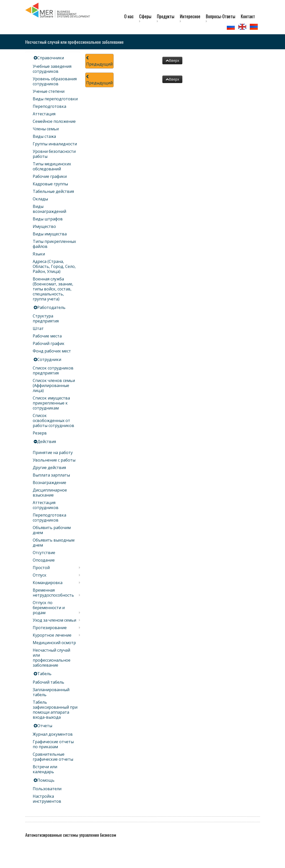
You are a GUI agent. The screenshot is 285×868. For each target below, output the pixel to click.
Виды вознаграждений (49, 209)
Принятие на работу (53, 453)
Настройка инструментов (47, 799)
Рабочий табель (48, 682)
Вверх (172, 60)
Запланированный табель (51, 692)
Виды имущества (50, 234)
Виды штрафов (48, 219)
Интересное (190, 16)
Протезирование (50, 628)
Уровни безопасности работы (54, 154)
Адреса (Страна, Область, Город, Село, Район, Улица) (54, 266)
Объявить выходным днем (54, 543)
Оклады (40, 199)
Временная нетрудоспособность (53, 593)
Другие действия (49, 468)
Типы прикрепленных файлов (54, 244)
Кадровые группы (50, 184)
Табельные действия (53, 191)
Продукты (166, 16)
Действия (47, 442)
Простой (41, 568)
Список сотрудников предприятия (53, 370)
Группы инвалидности (55, 144)
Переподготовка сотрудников (49, 518)
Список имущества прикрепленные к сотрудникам (51, 403)
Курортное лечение (52, 635)
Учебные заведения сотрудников (52, 69)
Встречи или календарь (45, 769)
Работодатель (51, 307)
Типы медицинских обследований (52, 166)
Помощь (46, 780)
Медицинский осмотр (54, 643)
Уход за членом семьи (54, 620)
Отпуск (40, 575)
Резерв (40, 433)
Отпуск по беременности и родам (49, 608)
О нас (129, 16)
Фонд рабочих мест (52, 351)
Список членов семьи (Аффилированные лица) (54, 385)
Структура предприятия (46, 318)
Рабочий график (49, 343)
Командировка (48, 583)
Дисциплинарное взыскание (50, 493)
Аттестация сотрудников (46, 505)
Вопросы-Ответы (221, 16)
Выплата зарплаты (51, 475)
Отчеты (45, 726)
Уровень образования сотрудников (55, 81)
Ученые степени (49, 91)
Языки (39, 254)
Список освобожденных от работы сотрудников (53, 420)
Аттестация (44, 114)
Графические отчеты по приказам (53, 744)
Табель (44, 674)
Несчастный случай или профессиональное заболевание (52, 658)
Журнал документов (53, 734)
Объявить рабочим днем (52, 530)
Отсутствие (44, 553)
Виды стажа (44, 136)
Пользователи (47, 789)
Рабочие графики (50, 176)
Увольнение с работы (54, 460)
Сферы (145, 16)
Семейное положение (54, 121)
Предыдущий (99, 61)
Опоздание (44, 560)
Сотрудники (49, 359)
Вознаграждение (49, 483)
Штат (38, 328)
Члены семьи (46, 129)
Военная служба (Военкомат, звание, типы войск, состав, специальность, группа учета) (53, 289)
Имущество (44, 226)
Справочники (51, 58)
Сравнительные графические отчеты (53, 757)
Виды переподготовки (55, 99)
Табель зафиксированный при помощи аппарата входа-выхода (55, 710)
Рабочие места (47, 336)
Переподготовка (49, 106)
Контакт (248, 16)
